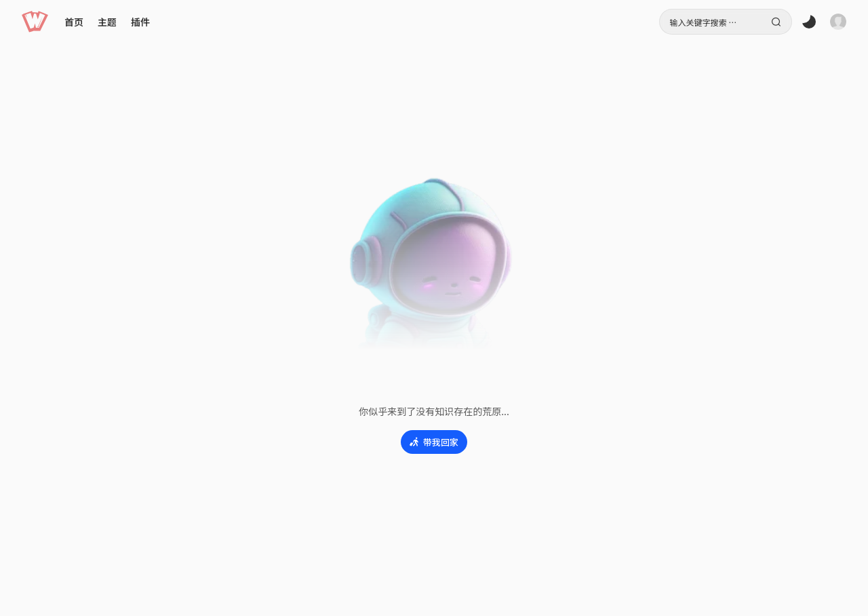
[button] (35, 22)
